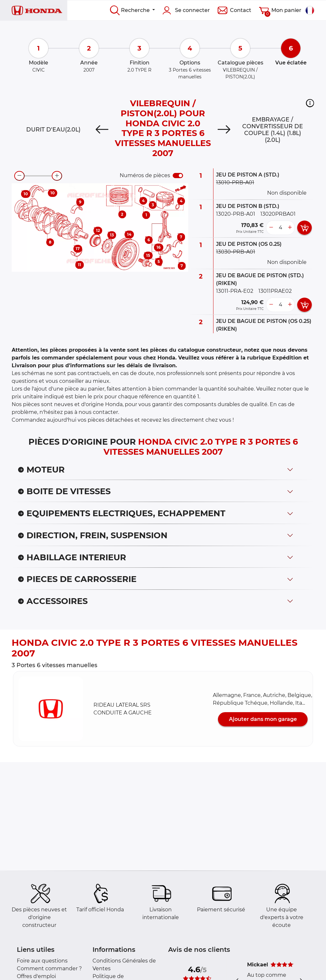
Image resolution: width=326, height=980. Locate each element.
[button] (310, 103)
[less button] (271, 228)
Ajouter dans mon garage (263, 719)
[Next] (224, 130)
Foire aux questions (42, 961)
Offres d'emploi (36, 976)
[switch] (178, 176)
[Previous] (102, 130)
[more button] (290, 228)
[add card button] (304, 228)
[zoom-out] (19, 176)
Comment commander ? (49, 969)
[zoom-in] (57, 176)
